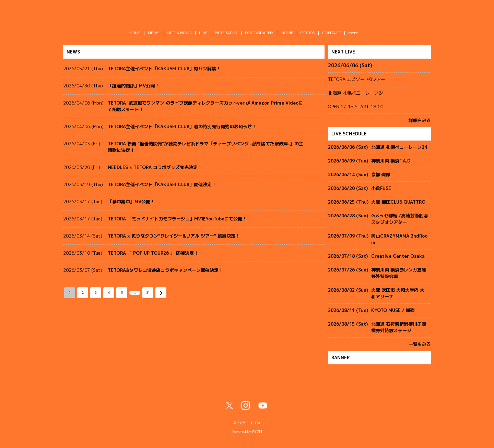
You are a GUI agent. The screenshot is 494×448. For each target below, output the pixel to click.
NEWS (154, 33)
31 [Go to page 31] (148, 293)
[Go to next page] (161, 293)
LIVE (203, 33)
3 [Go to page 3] (96, 293)
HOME (135, 33)
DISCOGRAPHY (259, 33)
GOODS (308, 33)
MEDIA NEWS (179, 33)
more (353, 33)
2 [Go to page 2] (83, 293)
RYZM (257, 432)
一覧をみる (420, 344)
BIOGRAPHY (226, 33)
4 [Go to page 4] (109, 293)
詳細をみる (420, 120)
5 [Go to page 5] (122, 293)
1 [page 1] (70, 293)
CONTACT (332, 33)
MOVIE (287, 33)
